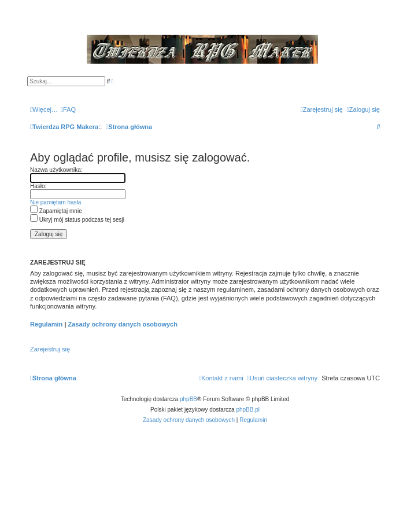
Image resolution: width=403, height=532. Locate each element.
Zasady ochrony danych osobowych (123, 324)
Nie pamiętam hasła (56, 202)
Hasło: (38, 186)
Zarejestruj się (50, 349)
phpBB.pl (248, 410)
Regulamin (46, 324)
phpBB (188, 399)
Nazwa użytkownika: (56, 170)
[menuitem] (68, 109)
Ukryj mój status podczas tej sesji (77, 220)
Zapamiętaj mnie (56, 211)
